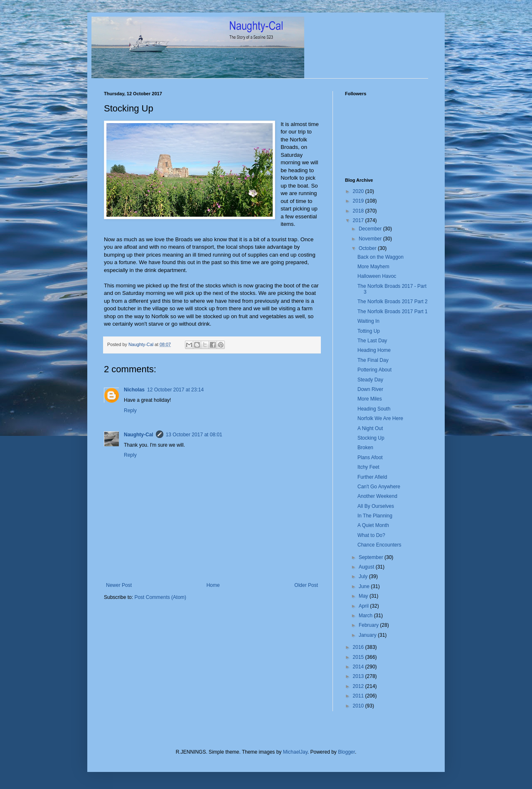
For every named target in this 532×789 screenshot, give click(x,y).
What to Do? (371, 535)
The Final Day (373, 360)
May (364, 596)
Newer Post (119, 585)
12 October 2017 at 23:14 (175, 390)
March (366, 616)
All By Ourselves (376, 506)
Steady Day (370, 380)
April (364, 606)
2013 (359, 676)
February (369, 625)
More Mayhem (373, 267)
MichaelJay (295, 752)
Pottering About (374, 370)
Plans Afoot (370, 458)
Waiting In (368, 321)
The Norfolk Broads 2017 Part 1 (393, 312)
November (371, 239)
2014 (359, 667)
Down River (370, 389)
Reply (130, 411)
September (372, 557)
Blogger (346, 752)
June (365, 586)
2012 (359, 686)
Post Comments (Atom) (160, 597)
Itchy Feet (368, 467)
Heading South (374, 409)
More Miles (370, 399)
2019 (359, 201)
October (368, 248)
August (367, 567)
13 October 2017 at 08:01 (194, 435)
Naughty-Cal (139, 435)
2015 (359, 657)
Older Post (306, 585)
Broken (365, 448)
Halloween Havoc (377, 276)
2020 (359, 191)
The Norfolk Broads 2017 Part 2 (393, 302)
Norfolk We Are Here (380, 418)
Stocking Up (371, 438)
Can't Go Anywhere (379, 487)
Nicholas (134, 390)
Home (213, 585)
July (364, 576)
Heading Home (374, 350)
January (368, 635)
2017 (359, 220)
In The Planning (375, 516)
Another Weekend (377, 496)
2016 (359, 647)
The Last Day (372, 341)
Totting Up (369, 331)
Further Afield (372, 477)
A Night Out (370, 428)
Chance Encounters (379, 545)
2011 (359, 696)
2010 (359, 706)
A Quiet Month (373, 525)
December (371, 229)
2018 (359, 211)
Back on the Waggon (381, 257)
